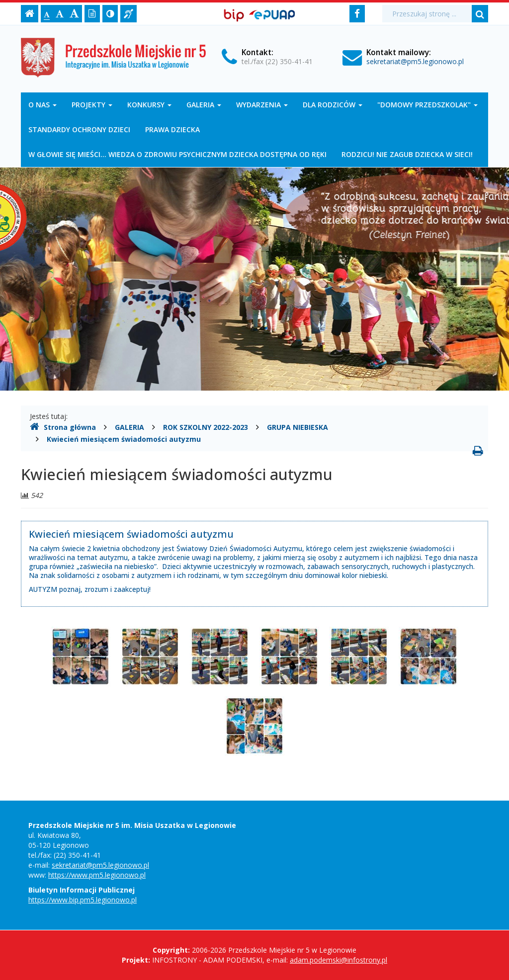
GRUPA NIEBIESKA (297, 427)
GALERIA (204, 105)
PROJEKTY (92, 105)
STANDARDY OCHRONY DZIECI (79, 129)
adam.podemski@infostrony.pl (339, 960)
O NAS (42, 105)
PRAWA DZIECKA (172, 129)
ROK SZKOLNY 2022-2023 (206, 427)
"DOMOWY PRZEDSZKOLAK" (427, 105)
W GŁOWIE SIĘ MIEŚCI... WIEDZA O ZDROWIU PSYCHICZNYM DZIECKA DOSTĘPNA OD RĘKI (177, 154)
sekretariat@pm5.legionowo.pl (415, 61)
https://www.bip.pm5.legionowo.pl (83, 900)
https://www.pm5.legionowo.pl (97, 875)
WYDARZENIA (262, 105)
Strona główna (63, 427)
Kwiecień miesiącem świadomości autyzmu (124, 439)
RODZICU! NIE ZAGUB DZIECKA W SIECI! (407, 154)
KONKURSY (149, 105)
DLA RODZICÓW (333, 105)
